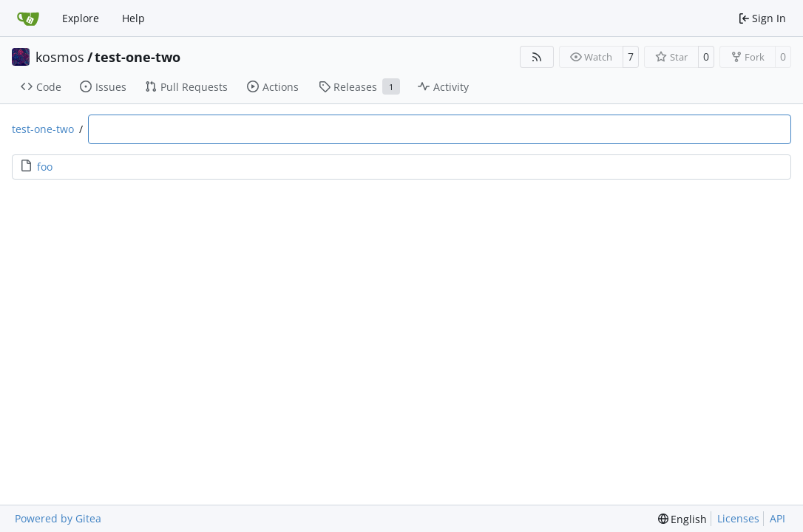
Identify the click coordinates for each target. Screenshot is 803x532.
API (777, 518)
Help (133, 18)
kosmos (60, 57)
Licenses (738, 518)
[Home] (28, 18)
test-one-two (138, 57)
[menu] (683, 519)
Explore (81, 18)
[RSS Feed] (537, 57)
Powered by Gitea (58, 518)
